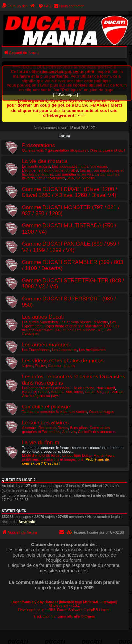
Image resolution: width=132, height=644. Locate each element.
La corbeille (86, 178)
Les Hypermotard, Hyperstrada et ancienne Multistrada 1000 (69, 324)
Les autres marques (46, 345)
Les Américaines (92, 350)
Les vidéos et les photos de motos (63, 360)
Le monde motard (36, 166)
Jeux (71, 178)
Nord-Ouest (106, 388)
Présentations (38, 145)
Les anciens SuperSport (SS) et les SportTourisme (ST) (71, 328)
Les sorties (78, 412)
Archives (69, 432)
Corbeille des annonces (97, 432)
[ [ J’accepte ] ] (67, 95)
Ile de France (84, 388)
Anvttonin (27, 522)
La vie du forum (41, 442)
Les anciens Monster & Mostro (84, 322)
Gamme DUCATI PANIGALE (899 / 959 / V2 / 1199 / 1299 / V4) (70, 247)
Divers (63, 428)
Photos (41, 366)
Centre (44, 392)
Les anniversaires (51, 178)
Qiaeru (90, 616)
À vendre (29, 428)
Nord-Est (29, 392)
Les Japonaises (64, 350)
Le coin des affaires (45, 422)
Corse (90, 392)
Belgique (103, 392)
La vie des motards (45, 161)
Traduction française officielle (57, 616)
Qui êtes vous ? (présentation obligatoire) (55, 150)
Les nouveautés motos (70, 166)
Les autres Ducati (43, 317)
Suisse (118, 392)
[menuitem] (15, 6)
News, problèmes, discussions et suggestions (69, 457)
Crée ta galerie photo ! (107, 150)
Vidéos (27, 366)
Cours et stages (101, 412)
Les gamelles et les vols (74, 174)
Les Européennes (36, 350)
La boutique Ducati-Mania (83, 455)
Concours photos (62, 366)
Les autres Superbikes (40, 322)
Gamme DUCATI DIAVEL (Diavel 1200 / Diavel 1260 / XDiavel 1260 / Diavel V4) (69, 192)
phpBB (48, 610)
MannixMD (91, 602)
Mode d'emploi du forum (41, 455)
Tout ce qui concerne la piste (45, 412)
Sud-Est (57, 392)
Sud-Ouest (74, 392)
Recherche (47, 428)
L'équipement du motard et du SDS (50, 170)
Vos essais (99, 166)
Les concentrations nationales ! (47, 388)
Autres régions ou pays (40, 396)
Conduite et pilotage (46, 406)
